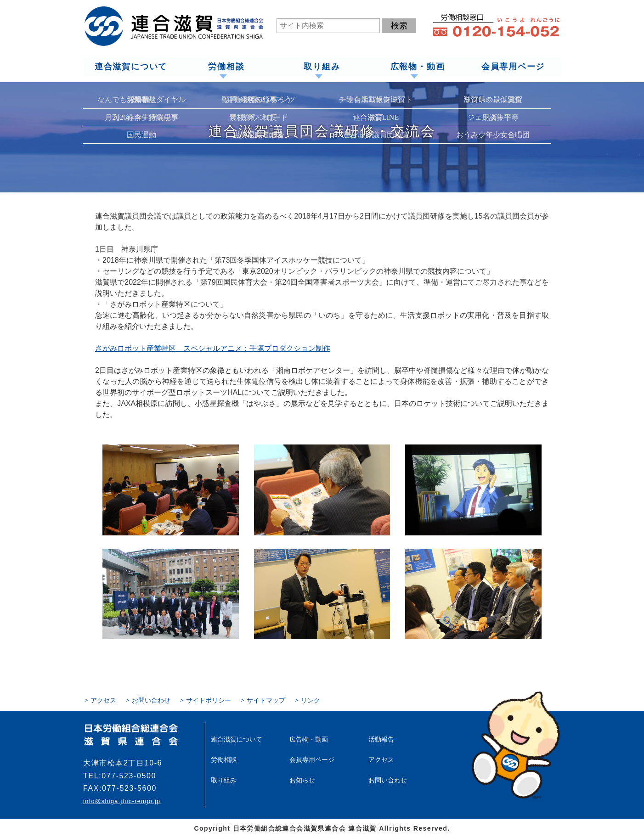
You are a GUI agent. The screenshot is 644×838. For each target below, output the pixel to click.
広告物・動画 (309, 739)
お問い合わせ (151, 700)
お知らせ (302, 780)
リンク (311, 700)
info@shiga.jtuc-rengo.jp (122, 801)
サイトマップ (266, 700)
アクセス (103, 700)
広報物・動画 (417, 67)
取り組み (322, 67)
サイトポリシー (209, 700)
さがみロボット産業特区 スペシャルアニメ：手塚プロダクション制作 (213, 348)
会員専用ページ (513, 67)
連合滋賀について (130, 67)
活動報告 (381, 739)
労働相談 (226, 67)
